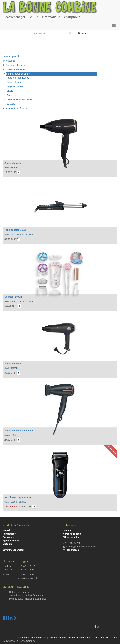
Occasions (8, 537)
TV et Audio (9, 104)
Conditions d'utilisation (106, 638)
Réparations (9, 534)
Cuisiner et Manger (15, 65)
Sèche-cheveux (15, 82)
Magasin (7, 544)
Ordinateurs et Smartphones (18, 99)
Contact (67, 530)
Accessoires (13, 95)
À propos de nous (72, 534)
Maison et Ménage (15, 69)
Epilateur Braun (13, 297)
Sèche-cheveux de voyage (19, 431)
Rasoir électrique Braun (18, 497)
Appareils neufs (11, 541)
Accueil (6, 530)
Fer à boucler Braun (15, 230)
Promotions (9, 61)
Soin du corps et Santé (18, 74)
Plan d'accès (72, 550)
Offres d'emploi (71, 537)
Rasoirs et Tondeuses (18, 78)
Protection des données (80, 638)
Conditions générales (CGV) (32, 638)
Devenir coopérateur (13, 550)
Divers (10, 91)
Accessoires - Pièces (16, 108)
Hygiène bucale (15, 86)
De (98, 627)
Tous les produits (12, 56)
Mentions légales (57, 638)
